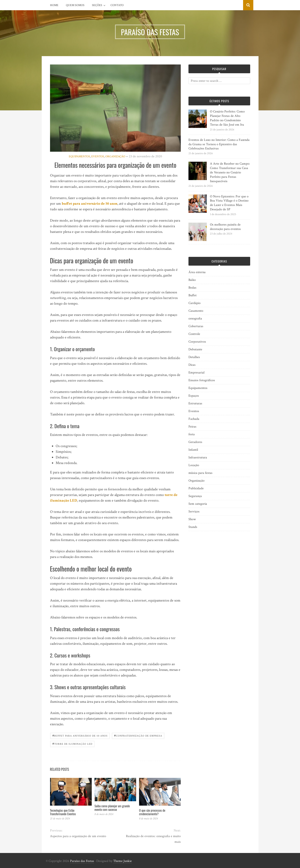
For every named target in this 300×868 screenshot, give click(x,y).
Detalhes (194, 357)
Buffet (193, 295)
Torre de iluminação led (72, 744)
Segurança (195, 496)
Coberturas (196, 326)
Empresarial (196, 373)
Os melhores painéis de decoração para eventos (225, 227)
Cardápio (195, 303)
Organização (115, 156)
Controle (194, 334)
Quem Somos (75, 5)
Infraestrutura (198, 457)
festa (192, 434)
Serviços (194, 512)
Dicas (192, 365)
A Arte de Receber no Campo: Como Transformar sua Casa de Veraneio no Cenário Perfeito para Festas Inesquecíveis (230, 172)
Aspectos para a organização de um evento (78, 836)
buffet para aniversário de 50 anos (90, 204)
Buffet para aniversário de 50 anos (80, 735)
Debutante (195, 349)
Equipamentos (79, 156)
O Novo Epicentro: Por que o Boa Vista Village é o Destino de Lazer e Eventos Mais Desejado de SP (229, 203)
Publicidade (196, 488)
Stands (193, 527)
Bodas (192, 288)
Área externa (197, 272)
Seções (97, 5)
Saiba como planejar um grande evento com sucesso (112, 808)
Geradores (195, 442)
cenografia (195, 319)
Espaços (194, 396)
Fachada (194, 419)
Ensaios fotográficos (202, 380)
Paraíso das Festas (82, 861)
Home (54, 5)
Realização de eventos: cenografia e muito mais (153, 839)
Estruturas (195, 403)
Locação (194, 465)
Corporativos (197, 342)
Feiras (192, 427)
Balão (192, 280)
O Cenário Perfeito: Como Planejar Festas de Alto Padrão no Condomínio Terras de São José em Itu (227, 118)
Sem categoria (198, 504)
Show (192, 519)
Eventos (98, 156)
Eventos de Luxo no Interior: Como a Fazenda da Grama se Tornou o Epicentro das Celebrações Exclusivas (219, 144)
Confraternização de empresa (138, 735)
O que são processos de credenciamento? (152, 812)
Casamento (196, 311)
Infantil (193, 450)
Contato (117, 5)
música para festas (200, 473)
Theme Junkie (122, 861)
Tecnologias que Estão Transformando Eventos (63, 812)
